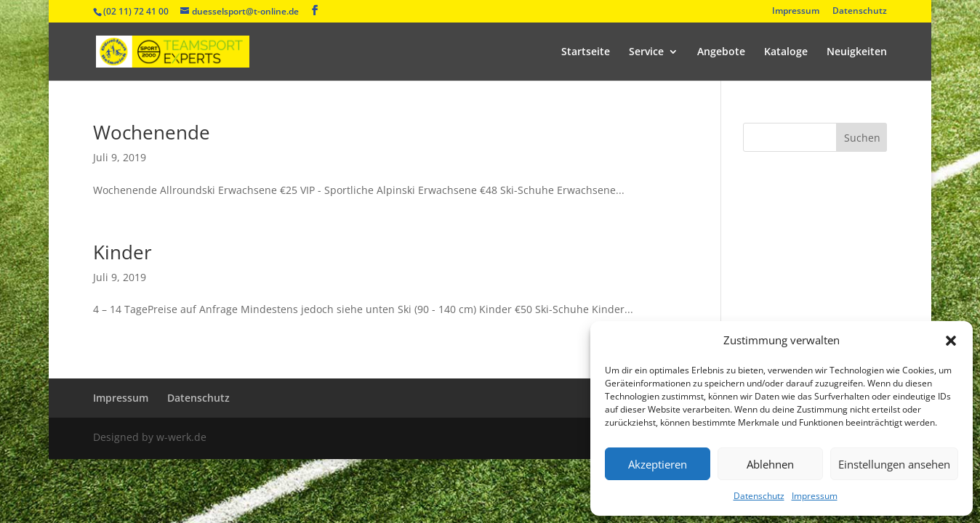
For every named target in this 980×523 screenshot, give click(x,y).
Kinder (122, 252)
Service (646, 52)
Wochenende (152, 132)
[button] (951, 341)
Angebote (721, 52)
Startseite (586, 52)
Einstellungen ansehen (894, 464)
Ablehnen (770, 464)
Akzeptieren (658, 464)
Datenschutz (759, 496)
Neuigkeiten (857, 52)
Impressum (815, 496)
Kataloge (786, 52)
